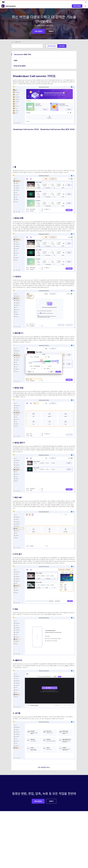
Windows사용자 (52, 46)
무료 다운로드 (77, 6)
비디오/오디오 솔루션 (20, 66)
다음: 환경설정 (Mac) (44, 767)
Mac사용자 (62, 46)
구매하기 (51, 31)
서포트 (15, 60)
